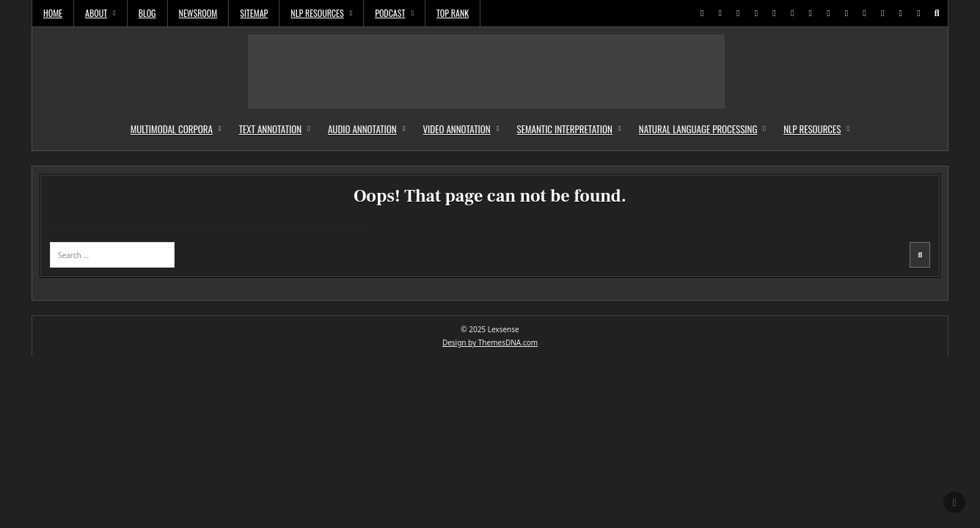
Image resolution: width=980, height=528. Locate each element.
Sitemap (254, 13)
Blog (147, 13)
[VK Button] (865, 13)
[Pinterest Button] (738, 13)
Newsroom (198, 13)
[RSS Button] (901, 13)
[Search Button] (937, 13)
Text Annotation (271, 129)
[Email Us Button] (882, 13)
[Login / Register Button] (918, 13)
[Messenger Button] (811, 13)
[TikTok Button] (846, 13)
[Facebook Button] (720, 13)
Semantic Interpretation (564, 129)
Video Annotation (457, 129)
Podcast (390, 13)
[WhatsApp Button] (828, 13)
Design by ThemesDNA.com (490, 342)
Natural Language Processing (698, 129)
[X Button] (702, 13)
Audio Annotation (362, 129)
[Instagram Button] (775, 13)
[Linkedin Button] (756, 13)
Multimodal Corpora (172, 129)
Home (53, 13)
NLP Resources (317, 13)
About (96, 13)
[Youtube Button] (792, 13)
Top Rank (453, 13)
